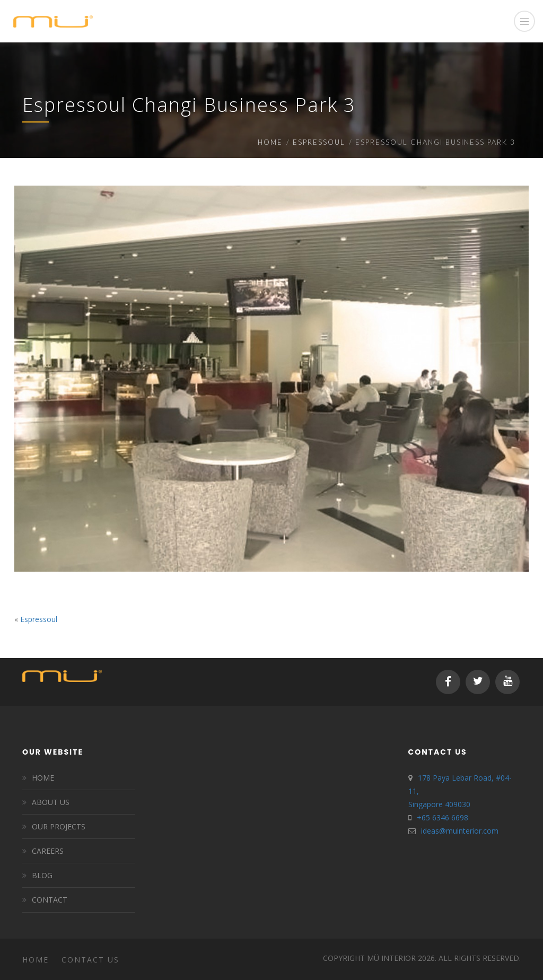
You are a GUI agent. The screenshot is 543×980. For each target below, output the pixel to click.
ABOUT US (51, 802)
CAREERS (48, 851)
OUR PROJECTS (59, 826)
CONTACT (50, 900)
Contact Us (90, 960)
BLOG (42, 875)
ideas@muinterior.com (460, 831)
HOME (43, 778)
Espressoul (319, 142)
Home (270, 142)
